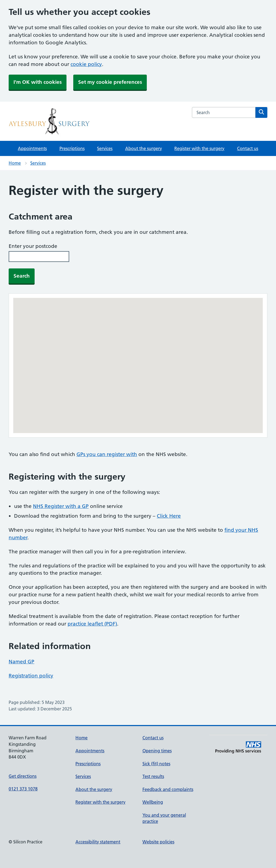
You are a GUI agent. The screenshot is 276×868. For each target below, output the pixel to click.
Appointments (32, 148)
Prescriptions (72, 148)
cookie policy (86, 64)
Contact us (248, 148)
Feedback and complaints (168, 789)
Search (22, 276)
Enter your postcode (33, 246)
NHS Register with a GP (61, 506)
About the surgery (144, 148)
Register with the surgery (199, 148)
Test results (153, 776)
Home (15, 163)
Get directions (23, 776)
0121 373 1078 (23, 789)
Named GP (21, 662)
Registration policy (31, 676)
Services (105, 148)
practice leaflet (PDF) (92, 624)
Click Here (169, 516)
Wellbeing (153, 802)
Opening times (157, 751)
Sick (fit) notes (156, 764)
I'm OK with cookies (38, 82)
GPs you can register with (107, 454)
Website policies (158, 842)
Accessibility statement (98, 842)
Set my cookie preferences (110, 82)
